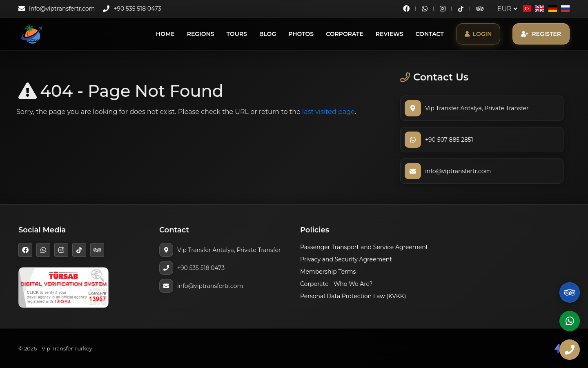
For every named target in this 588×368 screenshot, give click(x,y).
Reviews (390, 34)
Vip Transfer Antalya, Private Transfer (477, 108)
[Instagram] (443, 9)
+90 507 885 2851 (449, 140)
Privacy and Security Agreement (346, 259)
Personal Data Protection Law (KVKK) (353, 296)
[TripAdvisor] (480, 9)
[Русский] (565, 9)
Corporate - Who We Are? (336, 284)
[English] (540, 9)
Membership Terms (328, 272)
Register (541, 34)
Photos (301, 34)
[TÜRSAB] (63, 287)
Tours (237, 34)
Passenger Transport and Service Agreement (364, 247)
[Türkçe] (527, 9)
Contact (430, 34)
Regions (201, 34)
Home (165, 34)
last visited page (329, 112)
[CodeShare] (558, 348)
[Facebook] (406, 9)
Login (478, 34)
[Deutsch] (552, 9)
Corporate (345, 34)
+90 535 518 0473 (137, 9)
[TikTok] (461, 9)
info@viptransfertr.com (62, 9)
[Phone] (570, 350)
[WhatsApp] (425, 9)
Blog (268, 34)
